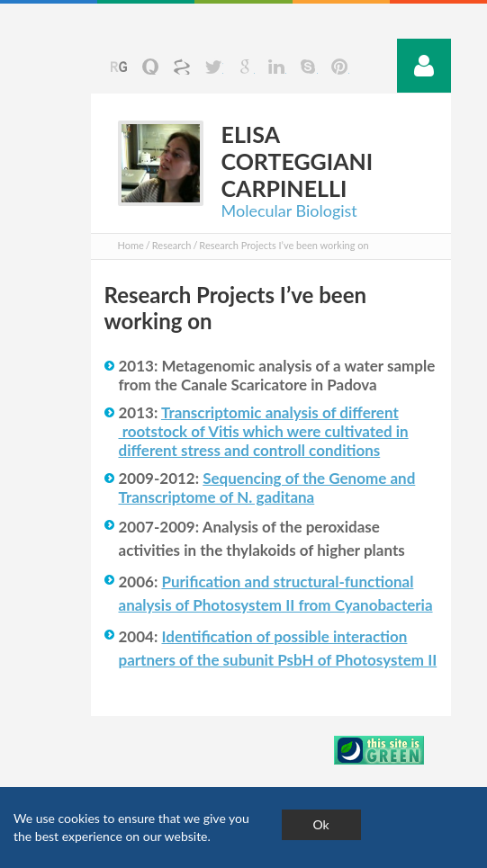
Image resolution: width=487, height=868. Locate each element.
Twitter (213, 67)
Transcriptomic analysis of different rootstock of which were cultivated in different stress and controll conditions (264, 431)
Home (131, 245)
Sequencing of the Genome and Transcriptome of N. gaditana (267, 488)
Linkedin (276, 67)
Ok (321, 824)
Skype (308, 67)
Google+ (245, 67)
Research (172, 245)
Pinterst (339, 67)
